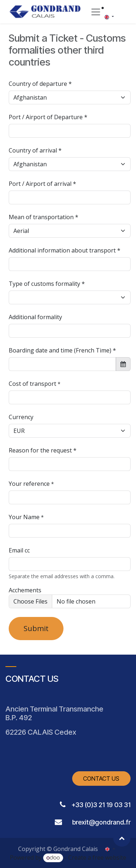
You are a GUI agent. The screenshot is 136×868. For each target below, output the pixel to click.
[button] (122, 838)
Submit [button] (36, 628)
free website (109, 857)
